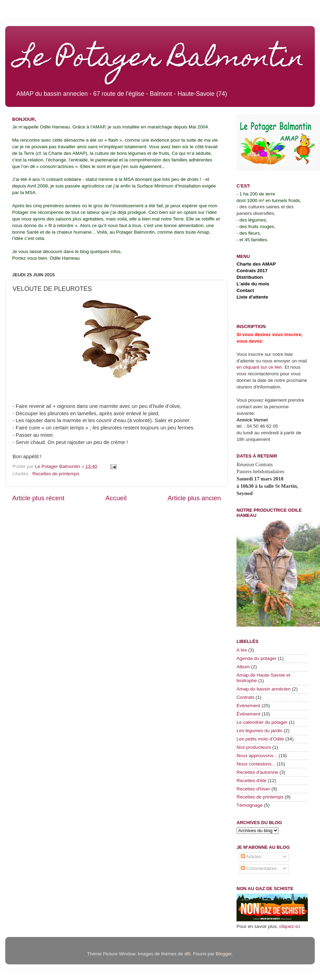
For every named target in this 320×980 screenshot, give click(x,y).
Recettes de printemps (56, 474)
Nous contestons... (256, 764)
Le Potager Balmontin (160, 60)
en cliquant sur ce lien (259, 367)
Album (243, 667)
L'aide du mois (253, 284)
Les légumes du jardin (259, 731)
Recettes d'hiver (253, 789)
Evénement (248, 706)
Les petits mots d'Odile (260, 739)
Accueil (116, 498)
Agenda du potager (257, 658)
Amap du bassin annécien (263, 689)
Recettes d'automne (257, 772)
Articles (251, 857)
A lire (242, 650)
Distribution (250, 277)
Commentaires (259, 868)
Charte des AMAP (256, 264)
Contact (245, 290)
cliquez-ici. (290, 926)
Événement (248, 714)
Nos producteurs (254, 747)
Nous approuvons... (257, 756)
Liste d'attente (252, 297)
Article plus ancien (194, 498)
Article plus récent (38, 498)
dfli (187, 954)
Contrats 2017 (252, 271)
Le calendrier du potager (262, 722)
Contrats (245, 697)
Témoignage (250, 805)
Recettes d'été (251, 781)
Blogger (224, 954)
